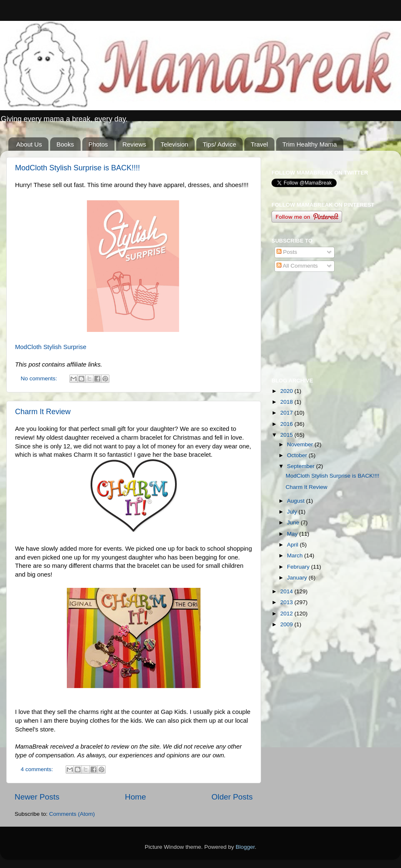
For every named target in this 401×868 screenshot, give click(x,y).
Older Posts (232, 797)
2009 (287, 624)
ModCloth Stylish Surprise (51, 347)
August (297, 501)
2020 (287, 391)
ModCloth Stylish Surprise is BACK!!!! (77, 168)
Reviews (134, 144)
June (294, 523)
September (302, 466)
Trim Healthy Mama (310, 144)
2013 (287, 602)
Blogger (245, 847)
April (293, 545)
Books (65, 144)
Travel (259, 144)
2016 (287, 424)
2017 (287, 413)
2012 (287, 614)
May (293, 534)
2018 (287, 402)
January (298, 578)
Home (135, 797)
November (301, 444)
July (293, 512)
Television (175, 144)
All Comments (297, 266)
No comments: (40, 378)
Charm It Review (43, 412)
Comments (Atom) (72, 814)
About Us (29, 144)
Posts (287, 252)
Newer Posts (37, 797)
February (299, 567)
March (296, 555)
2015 (287, 435)
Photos (98, 144)
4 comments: (38, 769)
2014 (287, 591)
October (298, 455)
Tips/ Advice (219, 144)
